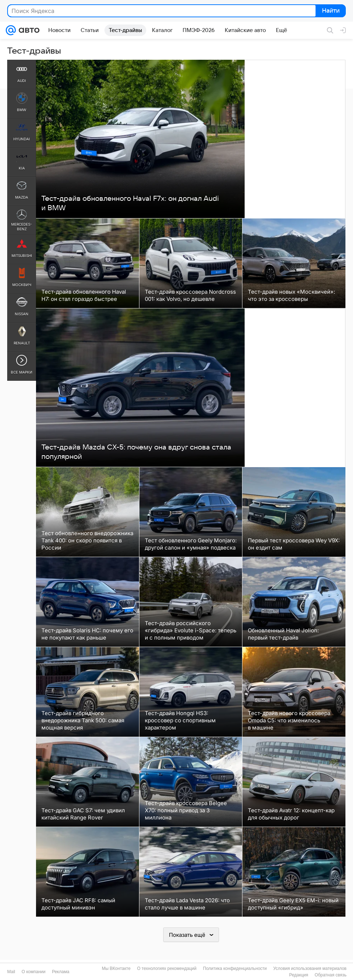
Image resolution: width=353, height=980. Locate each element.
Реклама (61, 972)
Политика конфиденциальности (235, 968)
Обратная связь (331, 975)
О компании (33, 972)
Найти (330, 11)
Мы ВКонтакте (116, 968)
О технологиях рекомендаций (167, 968)
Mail (11, 972)
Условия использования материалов (310, 968)
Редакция (299, 975)
